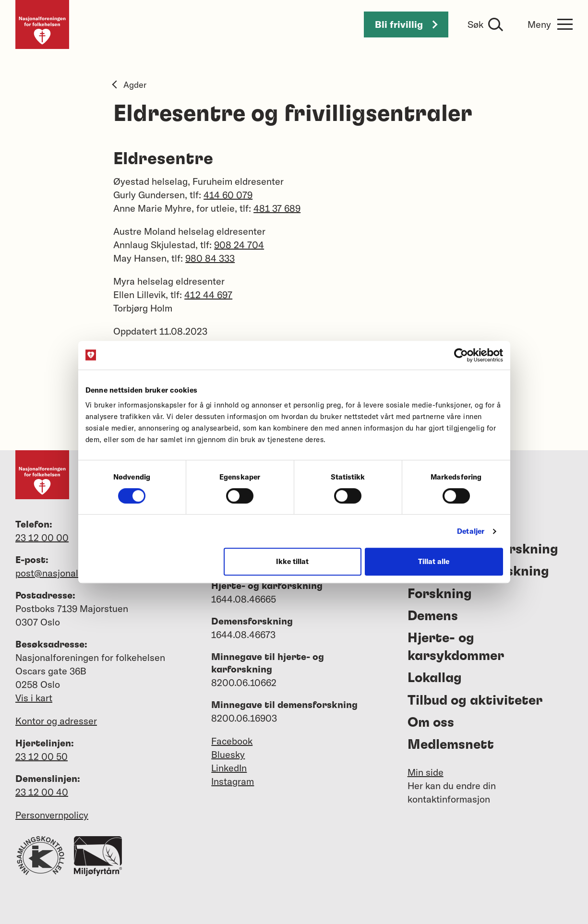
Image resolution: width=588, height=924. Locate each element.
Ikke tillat (292, 561)
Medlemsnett (451, 745)
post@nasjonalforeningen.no (76, 573)
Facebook (232, 741)
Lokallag (435, 678)
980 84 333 (210, 258)
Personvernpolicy (52, 815)
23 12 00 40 (42, 792)
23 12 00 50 (42, 756)
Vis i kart (34, 698)
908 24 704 (239, 245)
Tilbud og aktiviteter (475, 701)
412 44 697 (208, 294)
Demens (433, 616)
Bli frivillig (406, 24)
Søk (475, 24)
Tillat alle (434, 561)
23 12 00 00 (42, 537)
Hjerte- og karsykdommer (456, 647)
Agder (130, 85)
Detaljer (471, 531)
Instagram (233, 781)
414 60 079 (228, 195)
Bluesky (228, 754)
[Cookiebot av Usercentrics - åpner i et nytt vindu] (461, 355)
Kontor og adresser (56, 721)
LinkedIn (229, 768)
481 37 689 (277, 208)
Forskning (440, 594)
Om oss (431, 723)
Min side (426, 772)
